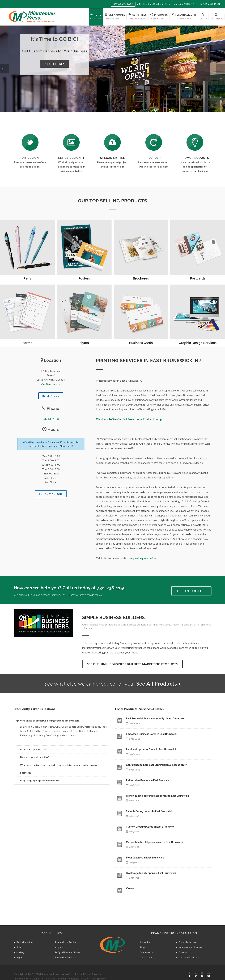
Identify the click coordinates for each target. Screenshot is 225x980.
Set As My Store (51, 494)
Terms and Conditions (56, 971)
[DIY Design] (30, 142)
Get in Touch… (191, 591)
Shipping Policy (97, 971)
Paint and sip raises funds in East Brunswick (151, 749)
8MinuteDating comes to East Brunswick (149, 811)
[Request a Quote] (71, 142)
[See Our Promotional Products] (195, 142)
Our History (146, 944)
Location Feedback (189, 950)
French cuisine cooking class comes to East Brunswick (158, 796)
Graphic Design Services (198, 343)
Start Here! (55, 64)
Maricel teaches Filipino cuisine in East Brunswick (155, 842)
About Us (145, 934)
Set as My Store (123, 4)
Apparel (59, 939)
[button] (5, 69)
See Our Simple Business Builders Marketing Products (132, 664)
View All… (131, 889)
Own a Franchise (188, 934)
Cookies (36, 971)
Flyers (84, 343)
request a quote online (143, 558)
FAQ (57, 944)
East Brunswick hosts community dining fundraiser (155, 719)
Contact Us (146, 950)
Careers (183, 944)
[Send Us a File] (112, 142)
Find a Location (25, 934)
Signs (19, 950)
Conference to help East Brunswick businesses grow (156, 765)
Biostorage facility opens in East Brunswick (151, 873)
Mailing (20, 944)
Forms (27, 343)
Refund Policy (79, 971)
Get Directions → (51, 384)
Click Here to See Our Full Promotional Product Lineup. (129, 419)
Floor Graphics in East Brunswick (145, 858)
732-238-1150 (211, 4)
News (77, 944)
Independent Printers (190, 939)
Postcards (198, 278)
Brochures (141, 278)
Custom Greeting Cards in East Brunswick (150, 827)
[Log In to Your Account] (154, 142)
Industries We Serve (66, 950)
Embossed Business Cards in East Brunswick (152, 734)
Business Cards (141, 343)
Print (19, 939)
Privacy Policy (21, 971)
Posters (84, 278)
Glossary (67, 944)
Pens (27, 278)
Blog (142, 939)
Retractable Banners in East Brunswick (148, 780)
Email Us (51, 396)
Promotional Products (67, 934)
